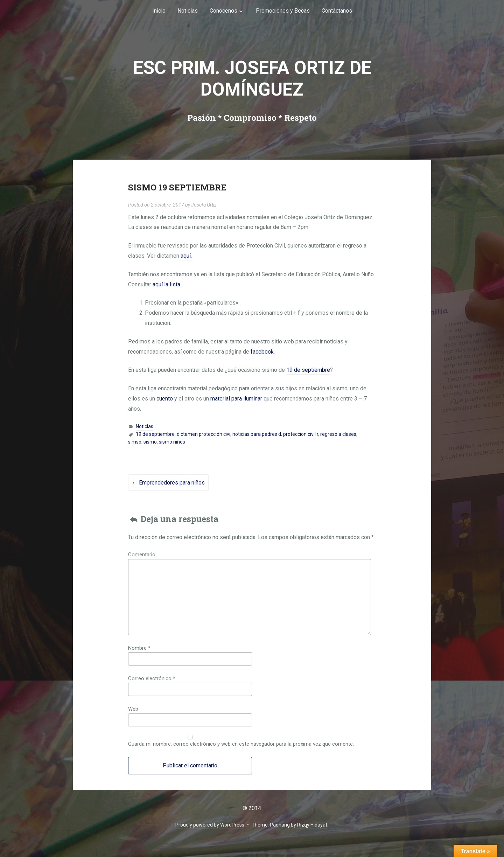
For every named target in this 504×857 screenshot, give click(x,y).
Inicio (159, 11)
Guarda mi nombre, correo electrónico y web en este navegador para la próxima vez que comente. (241, 744)
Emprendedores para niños (168, 483)
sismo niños (172, 442)
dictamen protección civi (204, 434)
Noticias (188, 11)
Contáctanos (337, 11)
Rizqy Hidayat (312, 825)
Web (133, 709)
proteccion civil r (301, 434)
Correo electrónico (152, 678)
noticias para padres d (257, 434)
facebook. (262, 352)
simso (135, 442)
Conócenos (223, 11)
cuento (165, 399)
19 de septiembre (308, 370)
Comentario (142, 555)
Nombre (139, 648)
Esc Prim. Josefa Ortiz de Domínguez (252, 79)
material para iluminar (237, 399)
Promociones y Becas (283, 11)
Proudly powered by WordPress (210, 825)
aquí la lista (166, 284)
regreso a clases (338, 434)
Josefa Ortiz (204, 205)
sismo (150, 442)
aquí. (187, 256)
